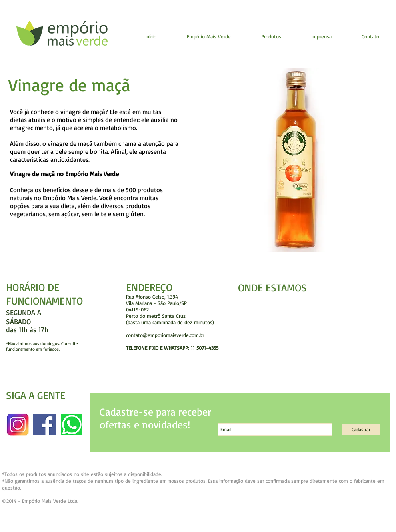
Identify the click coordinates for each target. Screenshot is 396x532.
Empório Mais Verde (70, 198)
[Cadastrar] (361, 429)
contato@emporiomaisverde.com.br (165, 335)
